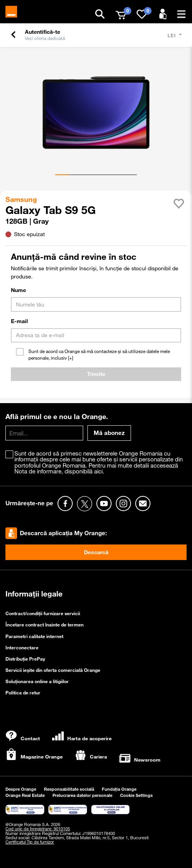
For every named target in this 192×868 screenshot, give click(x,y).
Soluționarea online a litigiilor (37, 681)
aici (98, 471)
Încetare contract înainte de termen (45, 624)
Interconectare (22, 647)
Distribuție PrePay (25, 659)
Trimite (96, 374)
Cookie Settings (136, 795)
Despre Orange (21, 789)
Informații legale (34, 594)
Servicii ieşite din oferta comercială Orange (53, 670)
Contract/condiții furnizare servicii (43, 613)
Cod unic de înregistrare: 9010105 (38, 829)
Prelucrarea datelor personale (82, 795)
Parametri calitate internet (34, 636)
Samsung (22, 199)
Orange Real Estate (25, 795)
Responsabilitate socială (69, 789)
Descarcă (96, 552)
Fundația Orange (119, 789)
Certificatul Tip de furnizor (30, 842)
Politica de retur (23, 692)
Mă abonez (109, 433)
